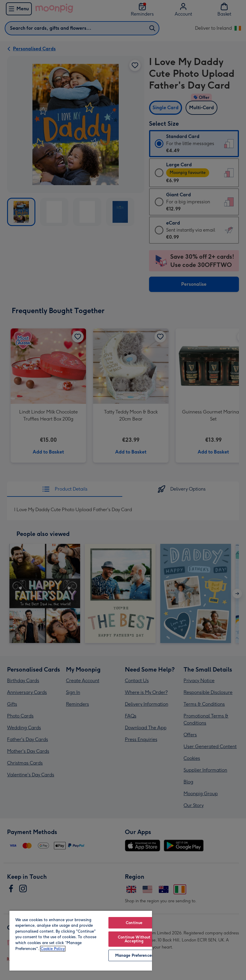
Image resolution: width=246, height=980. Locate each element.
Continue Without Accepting (134, 939)
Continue (134, 923)
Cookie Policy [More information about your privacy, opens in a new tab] (53, 949)
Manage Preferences (134, 955)
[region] (81, 940)
